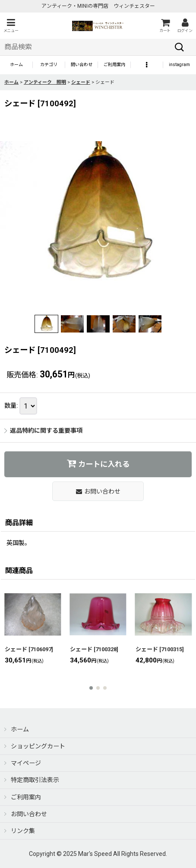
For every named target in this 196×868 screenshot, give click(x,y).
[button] (11, 26)
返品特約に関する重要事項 (43, 431)
